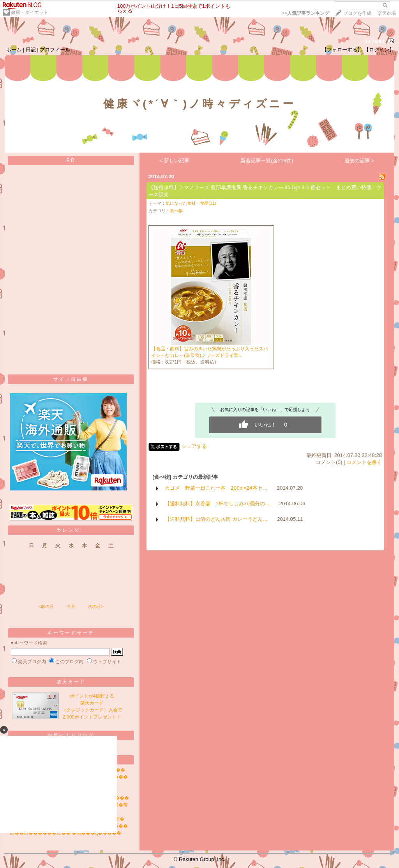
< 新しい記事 (175, 161)
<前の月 (46, 606)
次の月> (96, 606)
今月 (71, 606)
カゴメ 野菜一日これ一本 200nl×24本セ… (216, 488)
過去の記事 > (359, 161)
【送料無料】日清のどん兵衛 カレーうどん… (216, 519)
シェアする (194, 446)
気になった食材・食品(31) (191, 203)
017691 (375, 41)
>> (305, 13)
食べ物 (176, 211)
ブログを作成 (357, 13)
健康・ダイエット (30, 12)
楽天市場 (387, 13)
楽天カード (71, 682)
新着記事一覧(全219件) (267, 161)
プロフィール (55, 50)
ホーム (14, 50)
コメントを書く (364, 462)
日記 (31, 50)
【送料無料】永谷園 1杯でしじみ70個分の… (217, 503)
